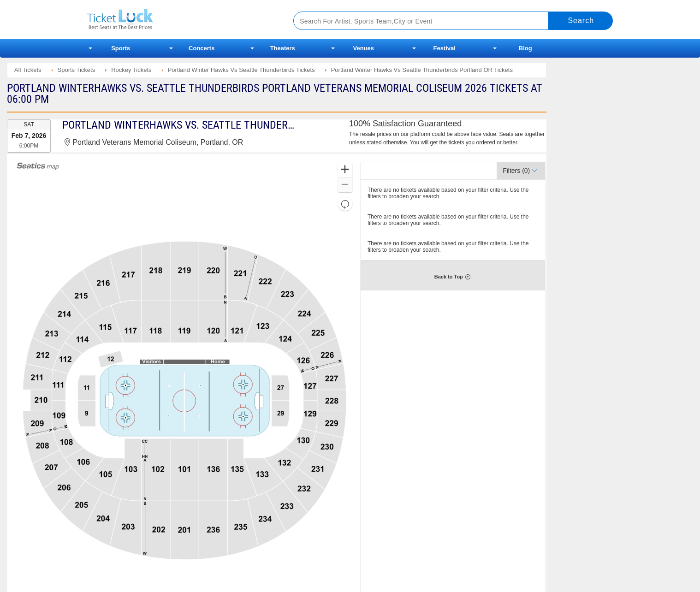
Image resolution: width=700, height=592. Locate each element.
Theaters (283, 48)
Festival (445, 48)
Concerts (202, 48)
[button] (345, 170)
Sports (121, 48)
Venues (363, 48)
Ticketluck (179, 20)
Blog (525, 48)
